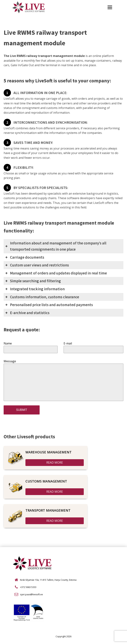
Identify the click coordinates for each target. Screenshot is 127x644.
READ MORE (55, 462)
